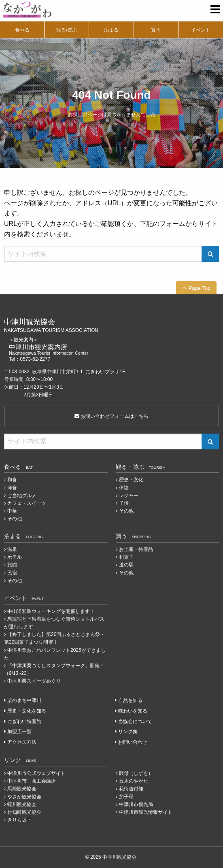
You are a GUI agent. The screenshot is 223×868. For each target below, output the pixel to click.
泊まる (111, 30)
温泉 (12, 549)
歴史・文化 (131, 480)
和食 (12, 480)
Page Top (200, 288)
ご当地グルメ (22, 496)
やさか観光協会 (24, 797)
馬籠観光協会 (22, 789)
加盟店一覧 (19, 732)
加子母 (126, 797)
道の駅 (126, 565)
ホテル (15, 557)
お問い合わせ (133, 742)
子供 (124, 503)
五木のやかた (134, 781)
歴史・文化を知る (27, 711)
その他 (15, 519)
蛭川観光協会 (22, 804)
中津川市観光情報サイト (146, 812)
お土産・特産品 (136, 549)
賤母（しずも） (136, 773)
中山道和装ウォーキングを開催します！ (51, 611)
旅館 (12, 565)
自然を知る (130, 700)
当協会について (135, 721)
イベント (201, 30)
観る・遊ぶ (141, 467)
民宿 (12, 573)
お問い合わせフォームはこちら (111, 416)
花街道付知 (131, 789)
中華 (12, 511)
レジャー (129, 496)
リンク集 (128, 732)
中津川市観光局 (136, 804)
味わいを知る (133, 711)
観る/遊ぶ (67, 30)
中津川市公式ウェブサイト (36, 773)
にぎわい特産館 (24, 721)
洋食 (12, 488)
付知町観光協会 (24, 812)
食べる (22, 30)
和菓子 (126, 557)
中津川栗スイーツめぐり (34, 681)
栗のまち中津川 (24, 700)
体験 (124, 488)
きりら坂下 (19, 820)
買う (156, 30)
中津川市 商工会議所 (32, 781)
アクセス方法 (22, 742)
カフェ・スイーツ (27, 503)
